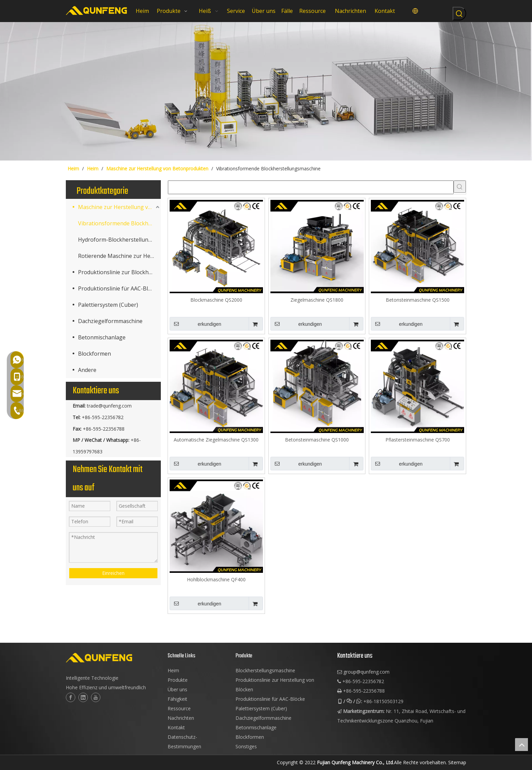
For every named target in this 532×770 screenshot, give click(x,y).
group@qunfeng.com (366, 672)
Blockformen (94, 354)
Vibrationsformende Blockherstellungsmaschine (119, 223)
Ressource (179, 708)
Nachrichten (181, 718)
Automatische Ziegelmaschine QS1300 (216, 440)
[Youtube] (96, 697)
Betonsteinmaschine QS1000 (317, 440)
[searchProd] (311, 187)
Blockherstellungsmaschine (265, 670)
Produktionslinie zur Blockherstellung (119, 272)
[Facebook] (71, 697)
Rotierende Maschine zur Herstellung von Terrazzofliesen (119, 256)
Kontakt (176, 727)
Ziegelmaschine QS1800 (317, 300)
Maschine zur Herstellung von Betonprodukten (119, 207)
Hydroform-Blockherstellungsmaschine (119, 240)
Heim (173, 670)
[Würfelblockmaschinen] (266, 91)
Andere (87, 370)
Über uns (177, 689)
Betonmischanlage (102, 337)
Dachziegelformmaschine (110, 321)
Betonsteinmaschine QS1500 (418, 300)
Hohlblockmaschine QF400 (216, 579)
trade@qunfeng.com (109, 406)
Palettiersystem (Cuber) (108, 305)
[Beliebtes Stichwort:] (459, 14)
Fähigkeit (177, 699)
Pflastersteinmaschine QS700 (418, 440)
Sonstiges (246, 746)
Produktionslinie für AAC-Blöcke (119, 288)
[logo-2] (113, 658)
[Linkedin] (83, 697)
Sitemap (457, 762)
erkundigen (195, 324)
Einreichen (113, 573)
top (521, 745)
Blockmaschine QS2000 (216, 300)
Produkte (178, 680)
